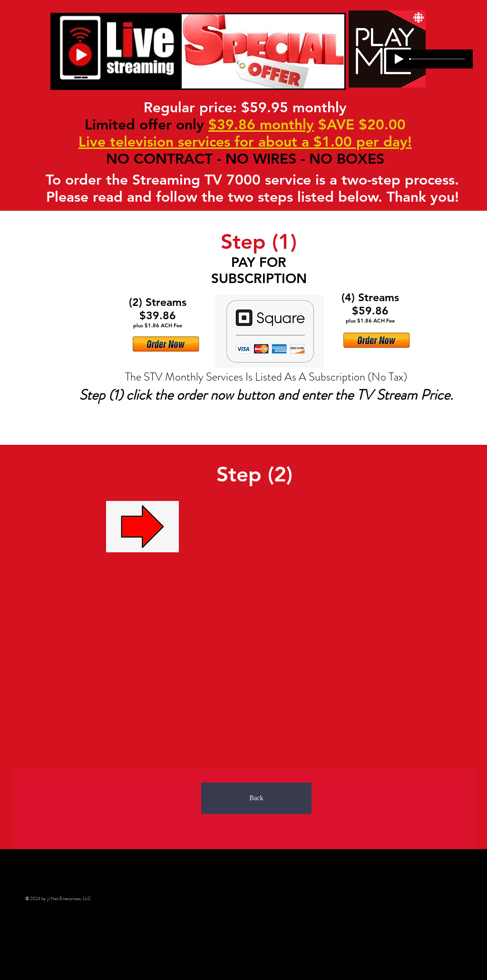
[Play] (399, 59)
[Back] (256, 798)
